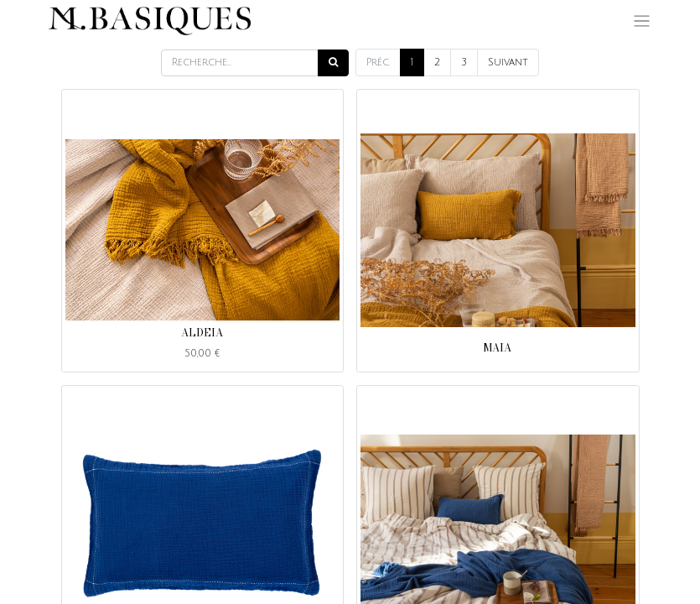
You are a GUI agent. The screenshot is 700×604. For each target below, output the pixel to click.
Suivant (508, 62)
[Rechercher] (333, 63)
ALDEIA (202, 333)
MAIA (498, 348)
